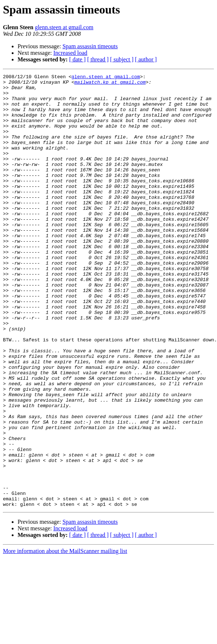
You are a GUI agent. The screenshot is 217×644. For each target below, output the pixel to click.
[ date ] (77, 59)
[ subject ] (122, 59)
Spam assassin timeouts (90, 46)
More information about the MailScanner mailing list (65, 638)
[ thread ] (98, 59)
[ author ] (146, 59)
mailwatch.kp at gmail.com (110, 84)
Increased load (70, 53)
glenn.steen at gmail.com (64, 27)
